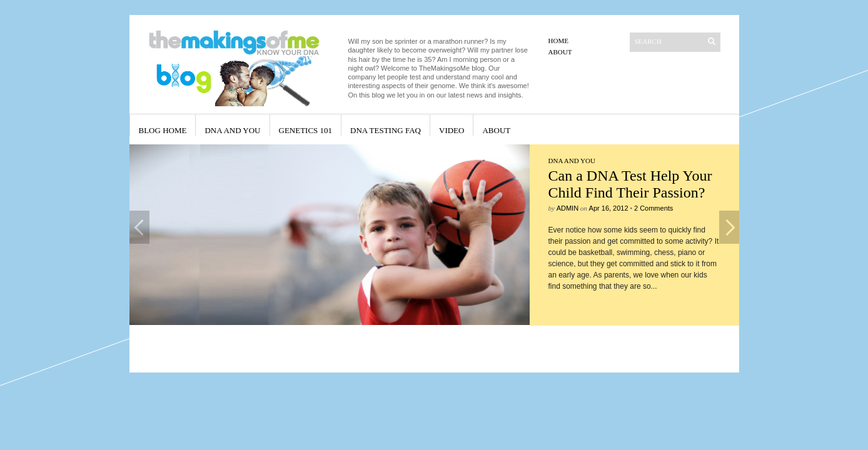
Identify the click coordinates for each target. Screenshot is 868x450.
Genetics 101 (306, 130)
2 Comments (654, 208)
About (560, 52)
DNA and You (232, 130)
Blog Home (163, 130)
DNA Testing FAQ (386, 130)
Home (558, 41)
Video (452, 130)
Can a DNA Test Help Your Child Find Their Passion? (630, 184)
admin (568, 208)
